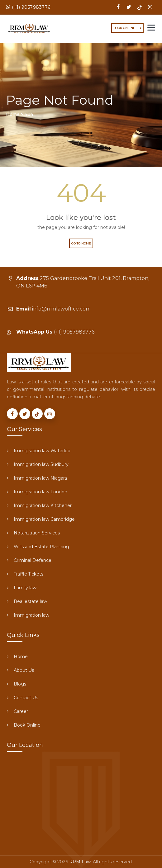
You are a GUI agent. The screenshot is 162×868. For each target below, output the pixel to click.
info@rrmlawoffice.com (61, 309)
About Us (24, 670)
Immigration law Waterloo (42, 451)
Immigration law (31, 615)
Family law (25, 588)
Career (21, 711)
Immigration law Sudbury (41, 464)
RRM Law (80, 862)
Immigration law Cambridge (44, 519)
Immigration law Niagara (40, 478)
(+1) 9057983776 (31, 7)
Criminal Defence (33, 560)
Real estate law (30, 601)
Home (21, 657)
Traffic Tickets (29, 574)
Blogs (20, 684)
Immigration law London (40, 492)
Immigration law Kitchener (43, 505)
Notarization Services (37, 533)
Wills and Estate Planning (41, 547)
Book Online (27, 725)
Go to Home (81, 243)
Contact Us (26, 698)
